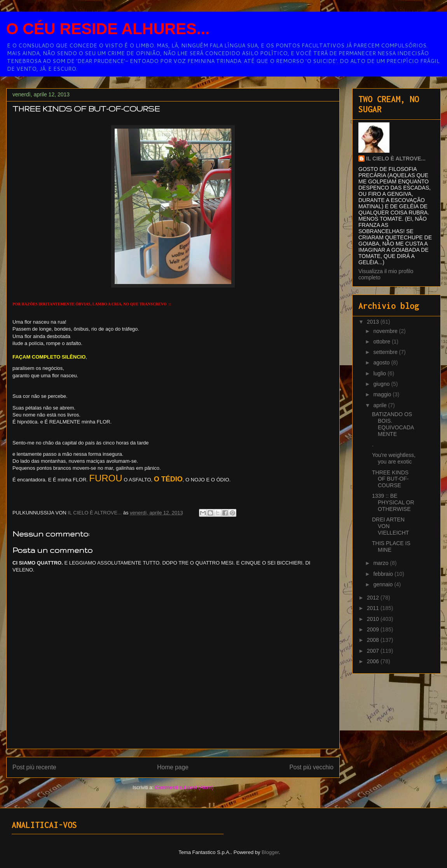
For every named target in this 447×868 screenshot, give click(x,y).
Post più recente (34, 767)
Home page (173, 767)
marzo (382, 563)
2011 (374, 608)
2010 (374, 619)
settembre (386, 352)
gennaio (384, 584)
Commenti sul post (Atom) (184, 787)
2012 (374, 598)
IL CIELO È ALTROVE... (396, 159)
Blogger (270, 852)
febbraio (384, 574)
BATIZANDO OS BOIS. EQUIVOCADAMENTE (393, 424)
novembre (386, 331)
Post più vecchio (311, 767)
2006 (374, 661)
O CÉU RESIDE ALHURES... (108, 29)
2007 (374, 651)
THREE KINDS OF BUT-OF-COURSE (390, 479)
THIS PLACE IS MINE (391, 546)
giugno (382, 384)
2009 (374, 629)
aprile (381, 405)
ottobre (382, 342)
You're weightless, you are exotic (394, 458)
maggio (383, 394)
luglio (380, 373)
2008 (374, 640)
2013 (374, 322)
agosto (382, 363)
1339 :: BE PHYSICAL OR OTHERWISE (393, 502)
